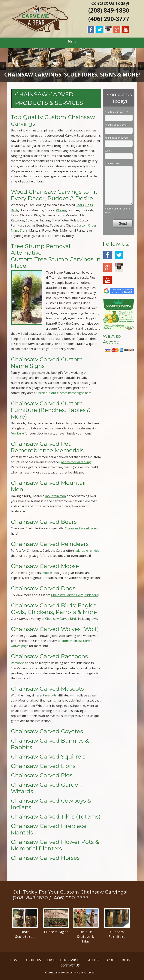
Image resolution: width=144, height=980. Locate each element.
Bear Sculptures (25, 934)
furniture (17, 433)
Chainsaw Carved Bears (81, 528)
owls (95, 619)
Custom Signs (56, 932)
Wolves (61, 210)
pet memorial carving (76, 462)
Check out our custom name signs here (64, 393)
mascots (51, 695)
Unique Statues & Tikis (86, 936)
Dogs (89, 205)
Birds (15, 210)
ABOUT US (33, 960)
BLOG (126, 960)
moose (47, 573)
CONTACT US (70, 965)
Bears (80, 205)
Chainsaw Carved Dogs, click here (75, 595)
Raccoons (18, 663)
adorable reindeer (88, 551)
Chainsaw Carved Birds (61, 619)
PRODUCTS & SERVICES (64, 960)
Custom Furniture (117, 934)
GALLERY (93, 960)
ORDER (111, 960)
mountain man (55, 496)
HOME (15, 960)
